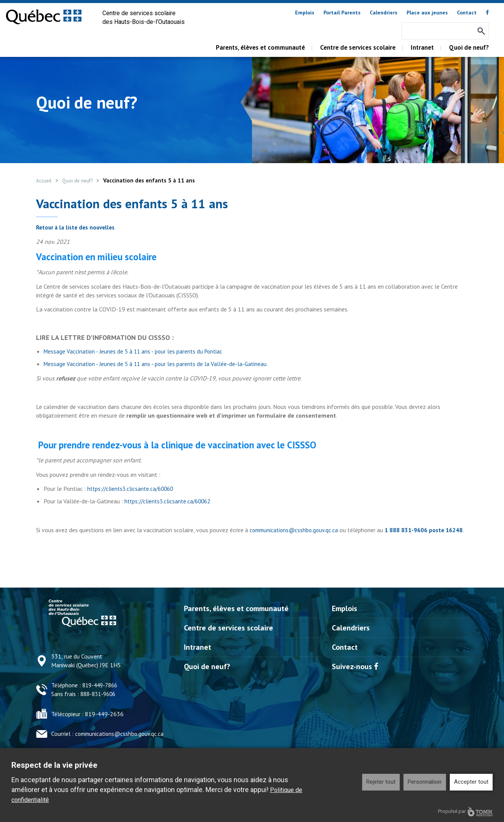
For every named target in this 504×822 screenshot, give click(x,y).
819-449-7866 (102, 694)
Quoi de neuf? (469, 47)
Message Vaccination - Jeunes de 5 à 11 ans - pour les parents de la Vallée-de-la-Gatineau (157, 364)
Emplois (305, 13)
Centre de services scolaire (358, 47)
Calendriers (384, 13)
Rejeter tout (381, 782)
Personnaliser (425, 782)
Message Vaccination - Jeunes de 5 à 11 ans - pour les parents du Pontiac (136, 351)
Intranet (422, 47)
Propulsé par (465, 812)
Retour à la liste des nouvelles (78, 227)
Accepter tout (471, 782)
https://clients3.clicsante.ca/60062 (170, 501)
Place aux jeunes (427, 13)
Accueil (45, 180)
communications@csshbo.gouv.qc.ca (296, 530)
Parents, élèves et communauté (260, 47)
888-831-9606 (100, 702)
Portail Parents (342, 13)
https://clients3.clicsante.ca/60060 (133, 489)
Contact (467, 13)
